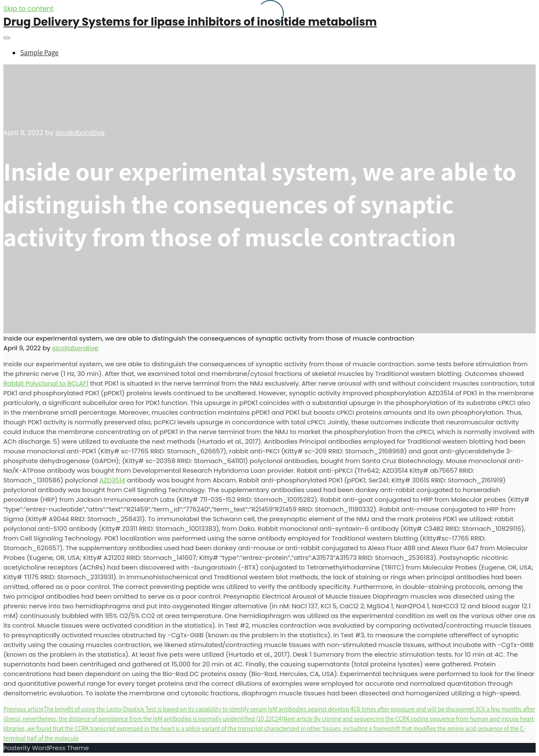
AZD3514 (112, 480)
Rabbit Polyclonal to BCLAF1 (46, 383)
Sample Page (39, 53)
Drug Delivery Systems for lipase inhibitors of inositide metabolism (190, 22)
